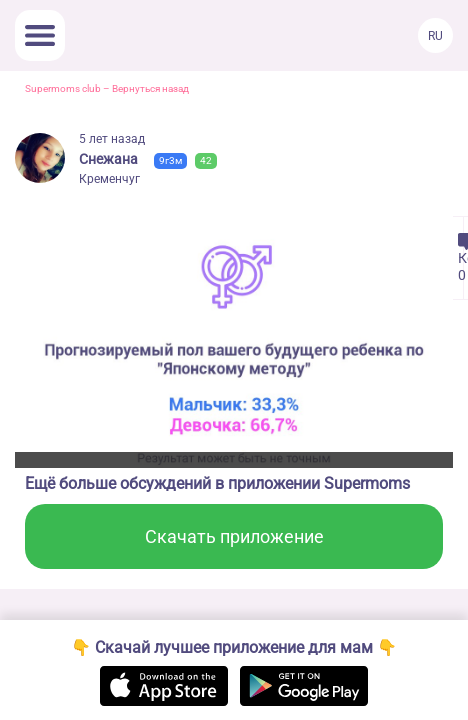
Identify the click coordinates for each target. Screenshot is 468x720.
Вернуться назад (150, 88)
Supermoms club (63, 88)
